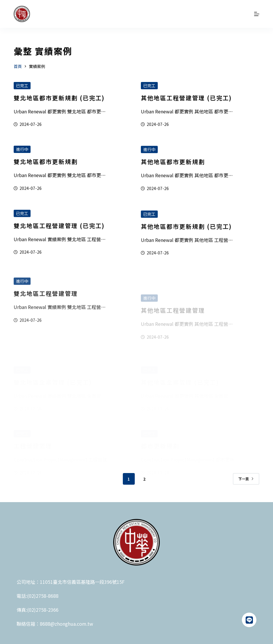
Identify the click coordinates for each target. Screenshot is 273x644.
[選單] (257, 14)
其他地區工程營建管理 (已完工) (186, 98)
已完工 (22, 85)
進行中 (22, 151)
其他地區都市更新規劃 (173, 171)
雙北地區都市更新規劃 (46, 164)
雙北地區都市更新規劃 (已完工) (59, 98)
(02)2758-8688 (43, 596)
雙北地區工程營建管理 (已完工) (59, 234)
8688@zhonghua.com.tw (67, 624)
